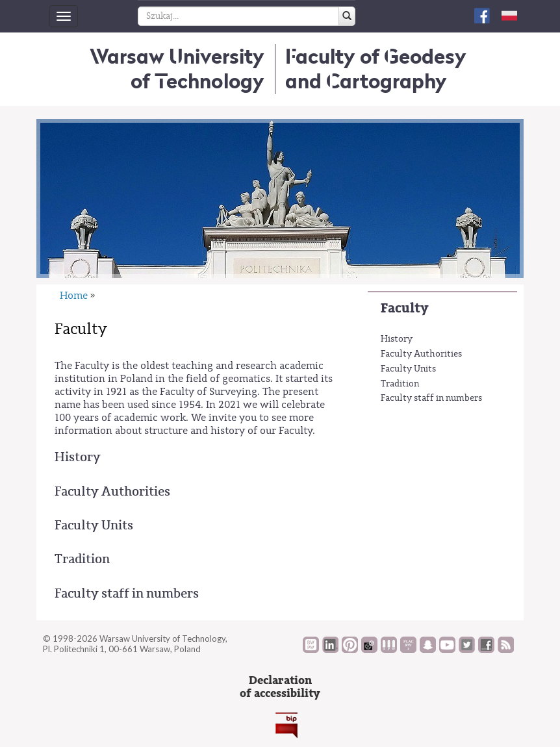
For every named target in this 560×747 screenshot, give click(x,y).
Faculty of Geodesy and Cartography (376, 69)
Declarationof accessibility (280, 687)
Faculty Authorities (421, 354)
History (397, 339)
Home (74, 296)
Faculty (404, 308)
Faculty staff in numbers (431, 398)
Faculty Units (408, 369)
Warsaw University (177, 69)
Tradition (400, 384)
